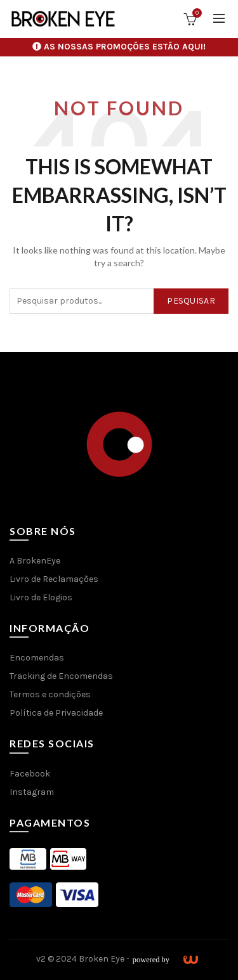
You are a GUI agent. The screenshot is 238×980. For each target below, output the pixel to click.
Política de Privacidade (56, 713)
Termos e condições (50, 694)
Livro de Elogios (41, 597)
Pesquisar (191, 301)
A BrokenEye (35, 561)
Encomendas (37, 658)
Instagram (32, 792)
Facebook (30, 774)
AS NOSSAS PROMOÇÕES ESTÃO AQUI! (125, 47)
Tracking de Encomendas (61, 676)
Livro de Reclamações (54, 579)
